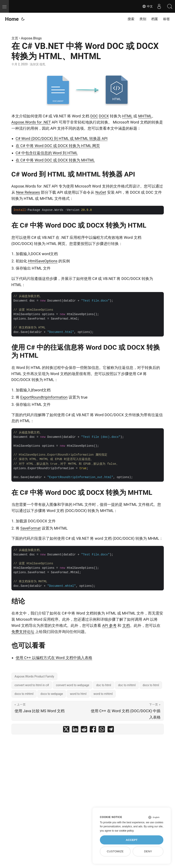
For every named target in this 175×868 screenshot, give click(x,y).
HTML (127, 116)
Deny (148, 851)
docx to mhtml (24, 694)
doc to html (104, 685)
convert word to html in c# (32, 685)
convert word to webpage (72, 685)
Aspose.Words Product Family (34, 676)
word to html (78, 694)
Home (12, 19)
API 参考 (109, 625)
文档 (126, 625)
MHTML (145, 116)
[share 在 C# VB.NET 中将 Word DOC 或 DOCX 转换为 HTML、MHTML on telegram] (111, 730)
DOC (94, 116)
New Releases (28, 192)
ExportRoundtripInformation (44, 397)
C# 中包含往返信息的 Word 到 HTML (47, 153)
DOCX (104, 116)
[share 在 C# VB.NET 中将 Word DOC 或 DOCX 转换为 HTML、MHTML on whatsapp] (102, 730)
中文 (147, 6)
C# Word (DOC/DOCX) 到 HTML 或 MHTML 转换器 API (62, 138)
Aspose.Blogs (31, 38)
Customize (115, 851)
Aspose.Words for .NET (31, 122)
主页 (15, 38)
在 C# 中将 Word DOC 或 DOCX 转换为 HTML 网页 (58, 146)
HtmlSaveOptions (43, 261)
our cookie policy (124, 831)
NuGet (101, 192)
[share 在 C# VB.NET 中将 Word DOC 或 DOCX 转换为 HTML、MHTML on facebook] (93, 730)
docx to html (151, 685)
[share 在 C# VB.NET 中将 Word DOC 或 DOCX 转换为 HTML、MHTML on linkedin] (75, 730)
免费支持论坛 (23, 632)
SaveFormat (30, 528)
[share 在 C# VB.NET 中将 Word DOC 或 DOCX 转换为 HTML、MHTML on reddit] (84, 730)
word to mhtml (103, 694)
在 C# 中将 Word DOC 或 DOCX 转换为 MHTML (55, 160)
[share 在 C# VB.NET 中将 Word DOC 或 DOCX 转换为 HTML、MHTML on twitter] (66, 730)
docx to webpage (52, 694)
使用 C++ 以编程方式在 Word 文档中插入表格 (54, 658)
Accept (132, 840)
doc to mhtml (127, 685)
